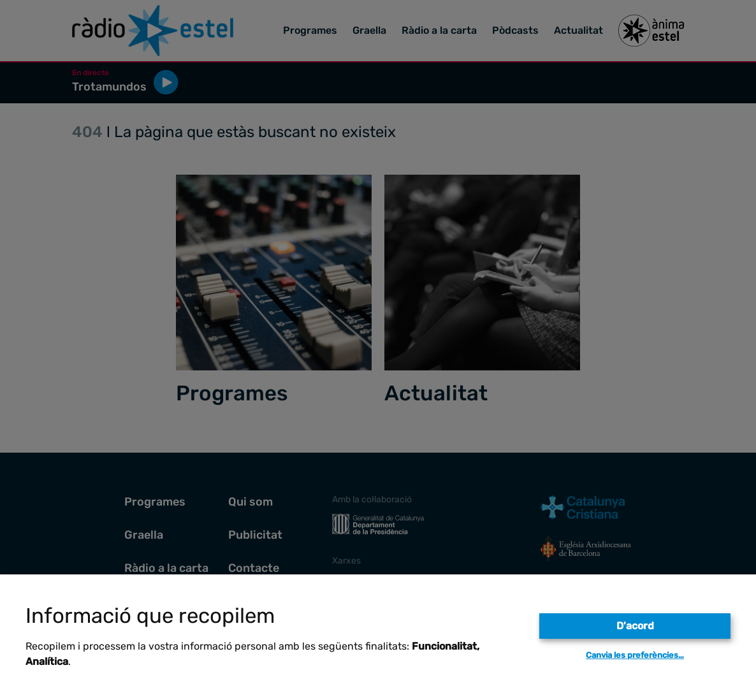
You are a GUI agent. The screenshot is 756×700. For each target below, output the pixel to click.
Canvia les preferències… (635, 655)
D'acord (635, 626)
